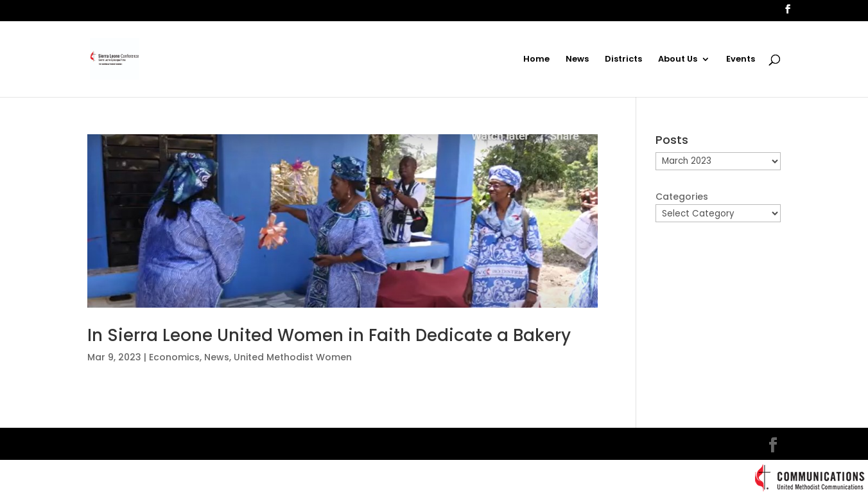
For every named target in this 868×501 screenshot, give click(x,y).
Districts (623, 60)
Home (536, 60)
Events (741, 60)
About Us (678, 60)
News (577, 60)
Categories (682, 197)
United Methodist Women (293, 357)
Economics (174, 357)
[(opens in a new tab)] (343, 221)
